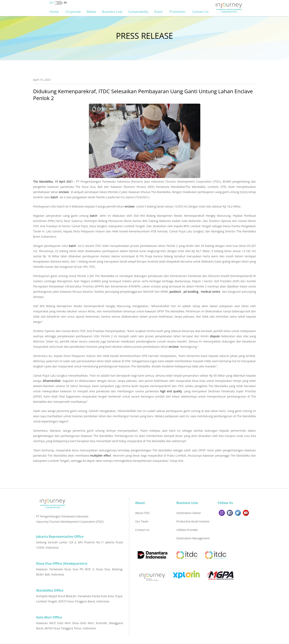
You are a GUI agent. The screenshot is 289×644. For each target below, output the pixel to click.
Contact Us (201, 12)
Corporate (73, 12)
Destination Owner (189, 513)
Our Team (142, 521)
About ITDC (143, 513)
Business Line (112, 12)
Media (91, 12)
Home (54, 12)
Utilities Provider (187, 530)
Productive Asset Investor (193, 521)
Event (159, 12)
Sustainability (138, 12)
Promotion (178, 12)
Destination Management (193, 538)
